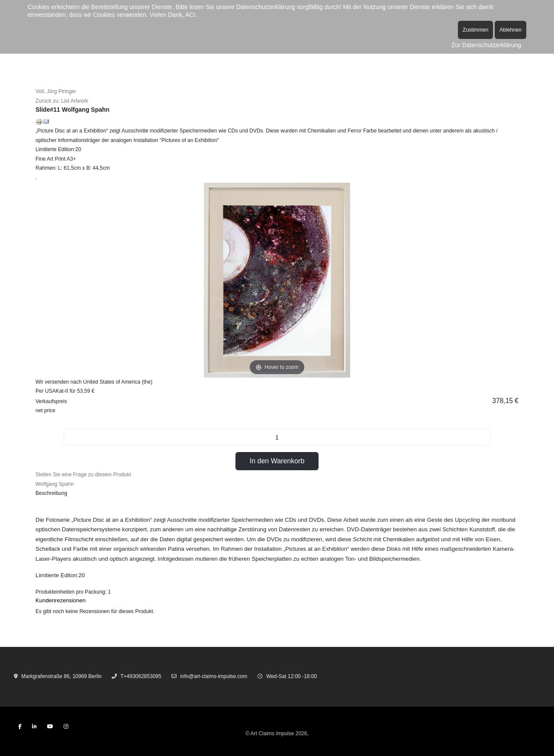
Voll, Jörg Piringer (56, 91)
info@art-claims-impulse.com (214, 676)
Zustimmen (475, 30)
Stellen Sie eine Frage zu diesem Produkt (83, 475)
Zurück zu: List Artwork (62, 101)
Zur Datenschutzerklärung (486, 45)
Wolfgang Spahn (55, 484)
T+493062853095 (141, 676)
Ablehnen (511, 30)
